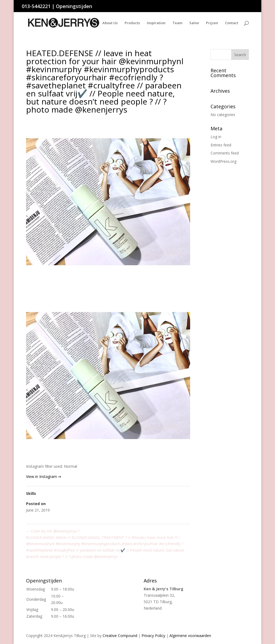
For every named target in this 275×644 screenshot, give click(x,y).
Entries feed (221, 145)
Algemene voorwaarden (190, 636)
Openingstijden (74, 6)
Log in (216, 137)
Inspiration (156, 23)
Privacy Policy (153, 636)
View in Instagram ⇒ (44, 476)
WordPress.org (223, 161)
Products (132, 23)
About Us (110, 23)
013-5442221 (36, 6)
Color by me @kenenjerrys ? (53, 531)
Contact (232, 23)
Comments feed (225, 153)
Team (177, 23)
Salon (194, 23)
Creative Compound (120, 636)
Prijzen (212, 23)
